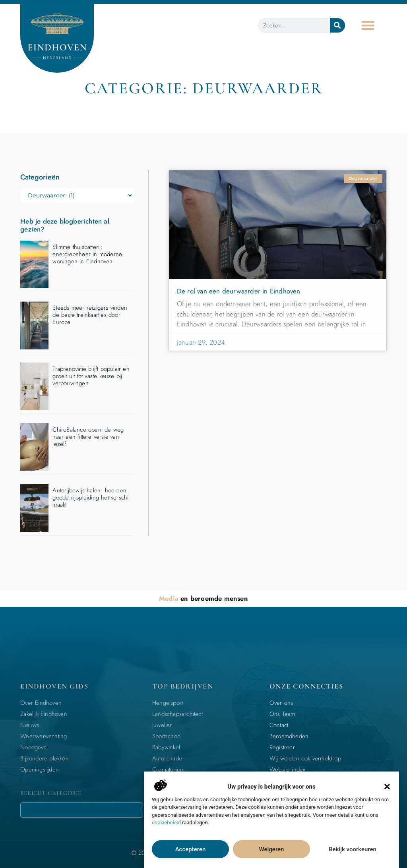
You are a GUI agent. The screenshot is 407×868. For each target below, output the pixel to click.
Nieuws (30, 725)
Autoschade (167, 758)
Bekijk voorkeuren (353, 849)
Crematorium (168, 770)
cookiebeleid (166, 823)
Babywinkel (166, 747)
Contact (279, 725)
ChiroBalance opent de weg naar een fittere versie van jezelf (88, 437)
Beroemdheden (289, 736)
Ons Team (282, 714)
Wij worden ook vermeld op (305, 758)
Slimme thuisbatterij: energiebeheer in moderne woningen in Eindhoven (87, 254)
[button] (387, 787)
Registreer (282, 747)
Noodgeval (34, 747)
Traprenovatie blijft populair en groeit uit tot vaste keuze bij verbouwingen (91, 376)
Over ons (281, 703)
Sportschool (167, 736)
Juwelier (162, 725)
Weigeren (272, 849)
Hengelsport (168, 703)
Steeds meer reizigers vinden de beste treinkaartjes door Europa (90, 315)
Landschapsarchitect (177, 714)
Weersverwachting (44, 736)
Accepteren (191, 849)
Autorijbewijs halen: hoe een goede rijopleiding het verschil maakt (91, 498)
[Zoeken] (337, 25)
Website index (288, 770)
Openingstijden (40, 770)
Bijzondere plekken (45, 758)
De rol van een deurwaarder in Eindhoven (239, 291)
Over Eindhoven (41, 703)
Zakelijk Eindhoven (44, 714)
